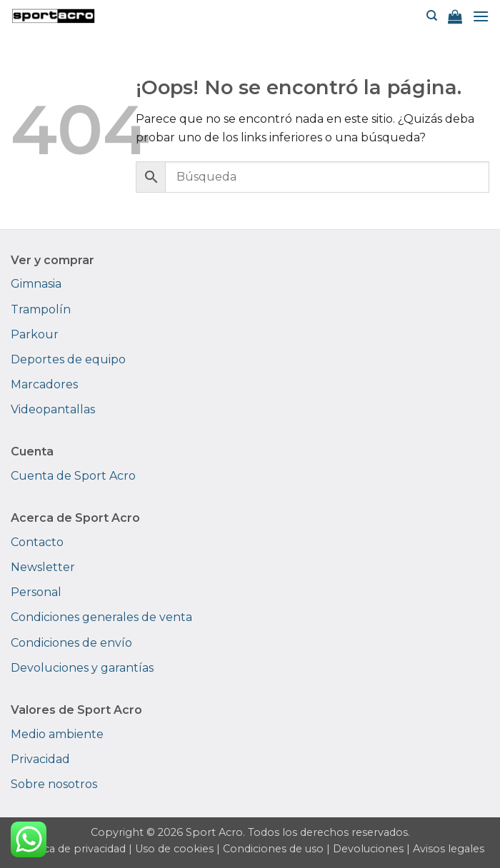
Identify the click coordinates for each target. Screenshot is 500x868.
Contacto (37, 542)
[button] (455, 16)
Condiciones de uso (273, 849)
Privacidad (40, 759)
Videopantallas (53, 409)
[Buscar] (432, 16)
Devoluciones (368, 849)
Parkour (35, 334)
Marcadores (44, 384)
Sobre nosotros (54, 784)
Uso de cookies (174, 849)
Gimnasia (36, 284)
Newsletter (43, 567)
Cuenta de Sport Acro (73, 476)
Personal (36, 592)
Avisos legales (449, 849)
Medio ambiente (57, 734)
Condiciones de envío (71, 643)
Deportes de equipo (68, 359)
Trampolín (41, 309)
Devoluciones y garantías (82, 668)
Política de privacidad (71, 849)
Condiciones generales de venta (101, 617)
